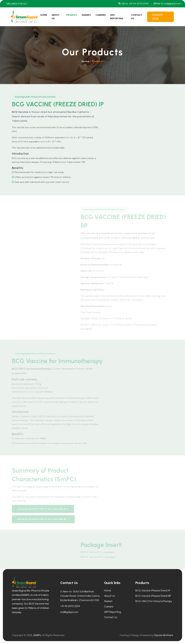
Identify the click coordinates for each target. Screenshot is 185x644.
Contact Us (137, 17)
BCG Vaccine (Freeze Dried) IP (153, 590)
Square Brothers (164, 635)
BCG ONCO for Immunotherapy (154, 601)
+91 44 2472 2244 (139, 4)
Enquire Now (158, 17)
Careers (101, 15)
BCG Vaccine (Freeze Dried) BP (153, 596)
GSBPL (37, 635)
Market (86, 15)
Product (72, 15)
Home (44, 15)
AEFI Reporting (117, 17)
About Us (56, 17)
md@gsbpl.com (172, 4)
